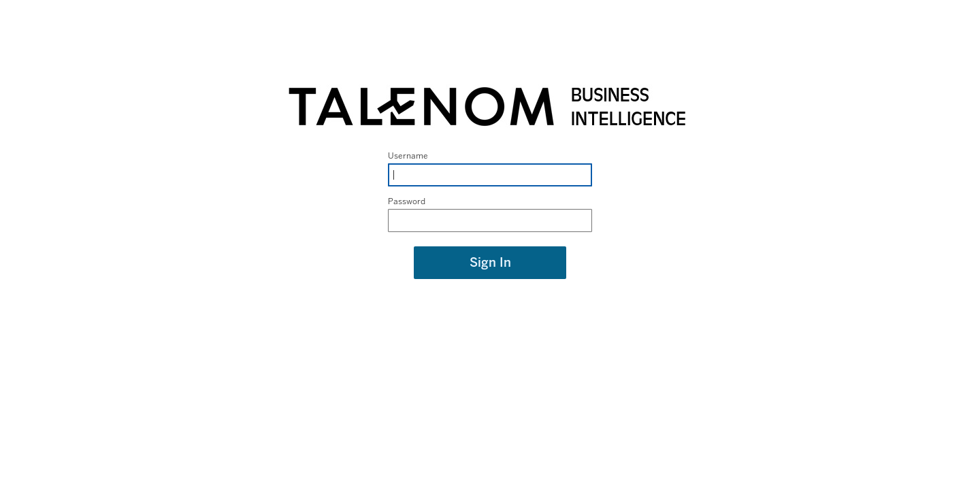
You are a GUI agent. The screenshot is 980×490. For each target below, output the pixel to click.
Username (408, 156)
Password (407, 201)
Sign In (490, 263)
